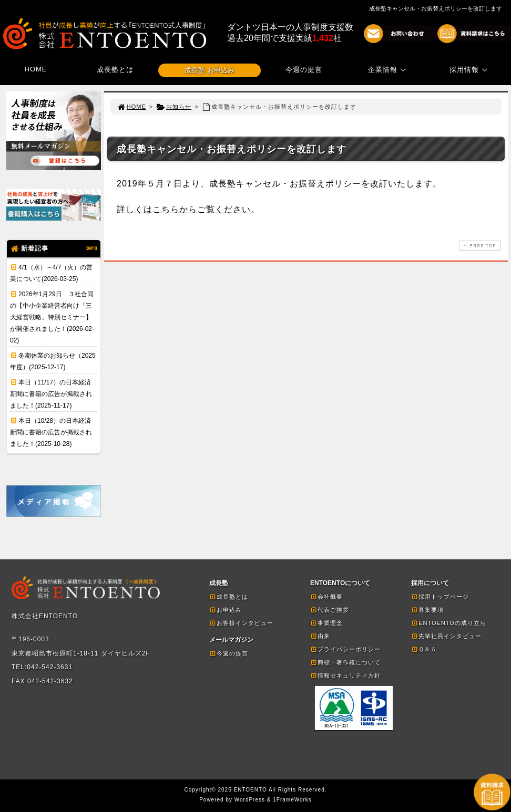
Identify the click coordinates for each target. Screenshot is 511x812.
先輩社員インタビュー (446, 636)
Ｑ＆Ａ (424, 649)
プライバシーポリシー (345, 649)
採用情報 (470, 70)
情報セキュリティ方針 (345, 675)
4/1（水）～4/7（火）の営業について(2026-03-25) (51, 273)
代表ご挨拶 (330, 610)
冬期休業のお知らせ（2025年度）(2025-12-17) (53, 361)
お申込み (226, 610)
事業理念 (326, 623)
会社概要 (326, 597)
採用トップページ (440, 597)
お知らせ (174, 107)
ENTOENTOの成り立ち (449, 623)
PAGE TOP (479, 246)
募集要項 (427, 610)
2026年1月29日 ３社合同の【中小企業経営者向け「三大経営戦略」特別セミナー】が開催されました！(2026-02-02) (52, 317)
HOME (36, 69)
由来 (320, 636)
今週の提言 (304, 70)
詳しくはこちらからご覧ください (184, 209)
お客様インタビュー (241, 623)
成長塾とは (115, 70)
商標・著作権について (345, 662)
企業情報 (389, 70)
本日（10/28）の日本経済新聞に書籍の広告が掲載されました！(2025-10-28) (51, 432)
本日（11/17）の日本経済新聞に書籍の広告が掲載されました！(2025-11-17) (51, 394)
